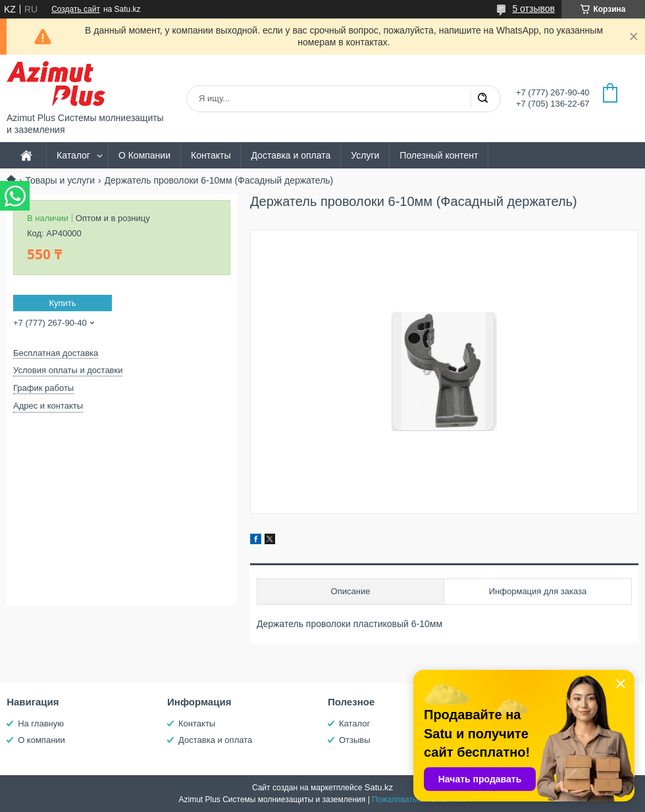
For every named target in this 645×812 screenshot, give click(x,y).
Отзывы (355, 740)
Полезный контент (439, 155)
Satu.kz (379, 787)
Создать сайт (76, 9)
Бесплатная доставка (56, 353)
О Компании (144, 155)
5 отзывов (533, 9)
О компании (41, 740)
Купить (62, 303)
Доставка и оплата (291, 155)
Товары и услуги (60, 180)
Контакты (211, 155)
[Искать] (482, 99)
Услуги (365, 155)
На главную (41, 723)
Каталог (73, 155)
